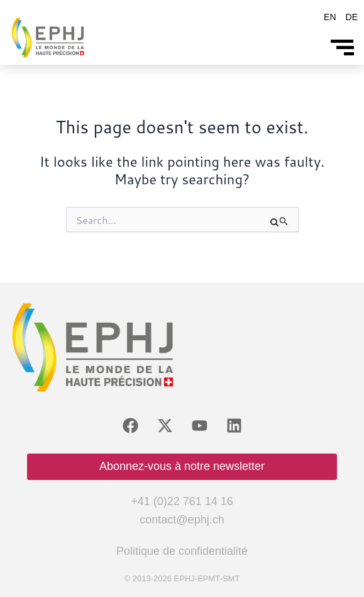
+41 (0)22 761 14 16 (182, 501)
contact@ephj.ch (182, 520)
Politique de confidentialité (182, 551)
